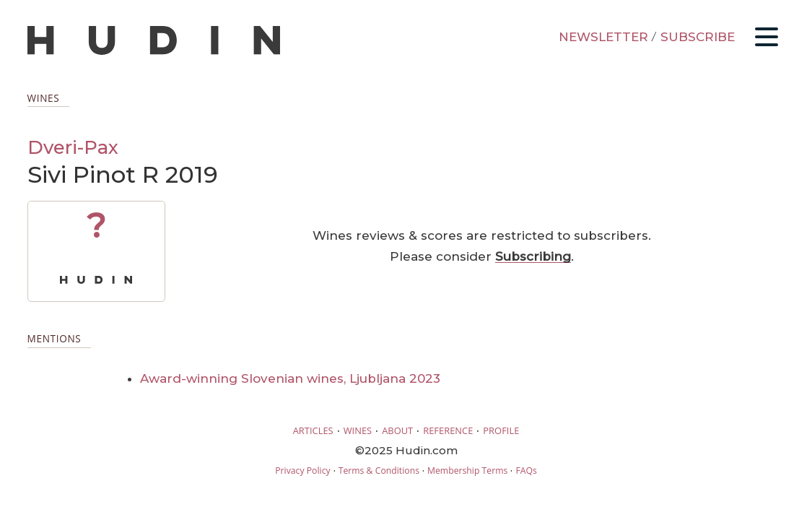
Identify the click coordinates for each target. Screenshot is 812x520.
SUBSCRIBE (698, 37)
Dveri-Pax (73, 147)
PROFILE (501, 430)
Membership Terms (467, 471)
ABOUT (397, 430)
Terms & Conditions (379, 471)
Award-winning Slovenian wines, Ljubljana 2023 (290, 378)
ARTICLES (313, 430)
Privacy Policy (302, 471)
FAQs (526, 471)
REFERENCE (448, 430)
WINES (358, 430)
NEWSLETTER (603, 37)
